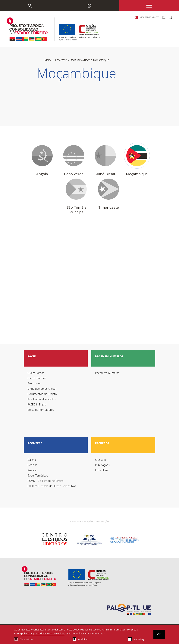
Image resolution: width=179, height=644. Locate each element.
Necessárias (26, 639)
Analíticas (83, 639)
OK (159, 634)
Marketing (139, 639)
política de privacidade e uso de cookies (43, 634)
